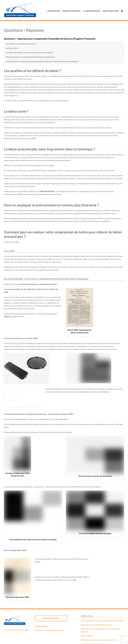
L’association (54, 11)
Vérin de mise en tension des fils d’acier (95, 476)
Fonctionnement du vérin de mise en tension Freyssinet (33, 540)
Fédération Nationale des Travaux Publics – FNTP (99, 640)
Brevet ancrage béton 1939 (17, 597)
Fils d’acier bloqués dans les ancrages (95, 534)
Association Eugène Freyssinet (15, 630)
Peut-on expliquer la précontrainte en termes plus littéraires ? (31, 57)
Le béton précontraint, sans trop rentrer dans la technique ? (30, 53)
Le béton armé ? (12, 48)
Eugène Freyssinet (72, 11)
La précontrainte (92, 11)
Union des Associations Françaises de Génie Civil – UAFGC (102, 621)
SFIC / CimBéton (87, 636)
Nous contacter (111, 11)
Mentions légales (41, 627)
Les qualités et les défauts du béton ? (21, 44)
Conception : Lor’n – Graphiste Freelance (50, 631)
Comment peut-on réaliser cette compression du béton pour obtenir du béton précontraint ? (43, 61)
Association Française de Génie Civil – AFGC (97, 625)
